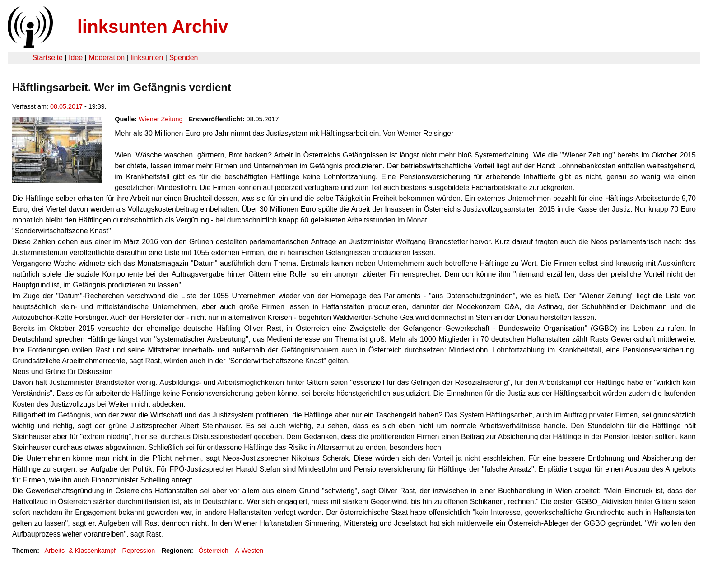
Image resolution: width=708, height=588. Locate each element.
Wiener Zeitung (161, 119)
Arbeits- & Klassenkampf (80, 551)
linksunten (147, 58)
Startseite (47, 58)
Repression (138, 551)
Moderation (107, 58)
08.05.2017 (66, 106)
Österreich (214, 551)
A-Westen (249, 551)
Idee (76, 58)
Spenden (183, 58)
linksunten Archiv (153, 27)
